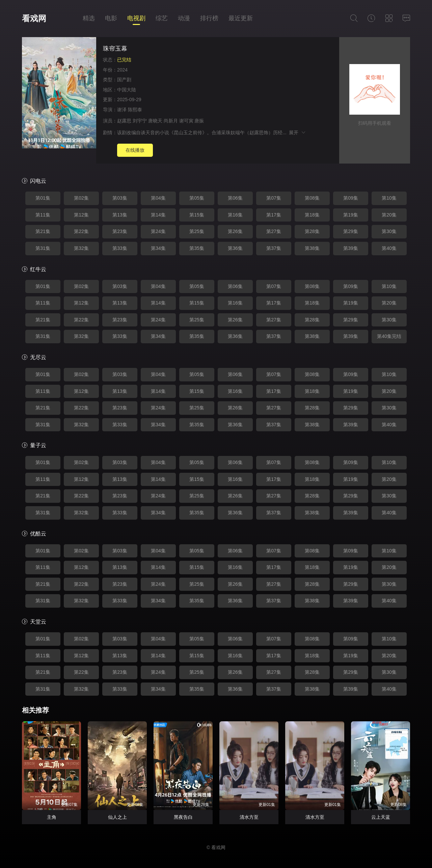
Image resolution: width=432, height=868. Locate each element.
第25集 (197, 231)
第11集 (43, 215)
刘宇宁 (140, 121)
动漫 (184, 18)
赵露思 (124, 121)
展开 (298, 133)
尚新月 (171, 121)
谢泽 (122, 110)
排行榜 (209, 18)
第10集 (389, 198)
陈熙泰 (135, 110)
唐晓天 (155, 121)
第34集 (158, 248)
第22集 (81, 231)
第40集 (389, 248)
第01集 (43, 198)
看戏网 (34, 18)
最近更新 (241, 18)
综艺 (162, 18)
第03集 (120, 198)
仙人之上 (117, 817)
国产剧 (124, 80)
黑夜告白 (183, 817)
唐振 (199, 121)
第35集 (197, 248)
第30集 (389, 231)
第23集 (120, 231)
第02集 (81, 198)
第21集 (43, 231)
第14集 (158, 215)
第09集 (351, 198)
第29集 (351, 231)
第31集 (43, 248)
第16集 (235, 215)
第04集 (158, 198)
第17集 (274, 215)
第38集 (312, 248)
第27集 (274, 231)
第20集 (389, 215)
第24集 (158, 231)
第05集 (197, 198)
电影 (111, 18)
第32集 (81, 248)
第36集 (235, 248)
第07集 (274, 198)
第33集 (120, 248)
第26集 (235, 231)
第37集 (274, 248)
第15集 (197, 215)
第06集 (235, 198)
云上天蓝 (381, 817)
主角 (52, 817)
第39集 (351, 248)
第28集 (312, 231)
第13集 (120, 215)
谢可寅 (186, 121)
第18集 (312, 215)
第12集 (81, 215)
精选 (89, 18)
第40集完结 (389, 336)
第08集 (312, 198)
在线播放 (135, 150)
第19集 (351, 215)
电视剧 (136, 18)
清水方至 (249, 817)
